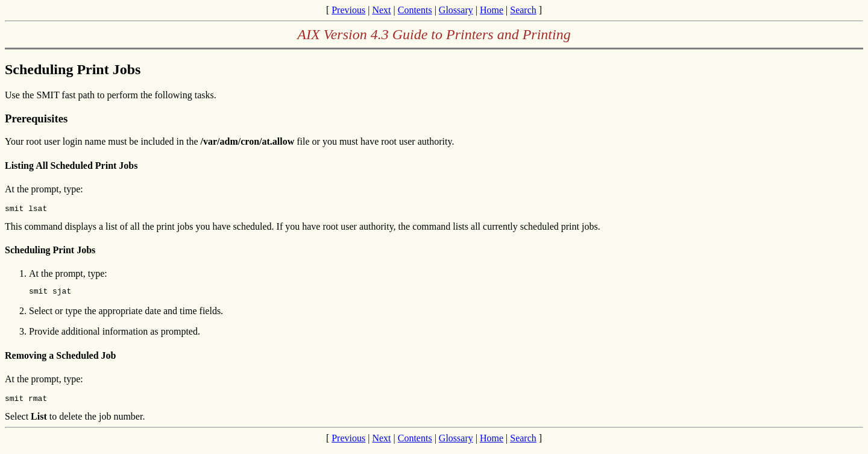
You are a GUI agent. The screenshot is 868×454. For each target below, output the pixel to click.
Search (523, 10)
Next (381, 10)
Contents (415, 10)
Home (492, 10)
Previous (348, 10)
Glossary (456, 10)
